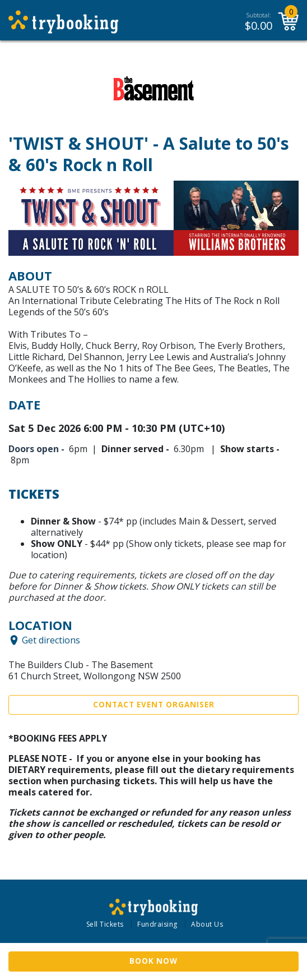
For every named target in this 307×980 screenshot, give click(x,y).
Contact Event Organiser (154, 705)
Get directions (51, 640)
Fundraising (157, 924)
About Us (207, 924)
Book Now (153, 961)
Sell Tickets (105, 924)
